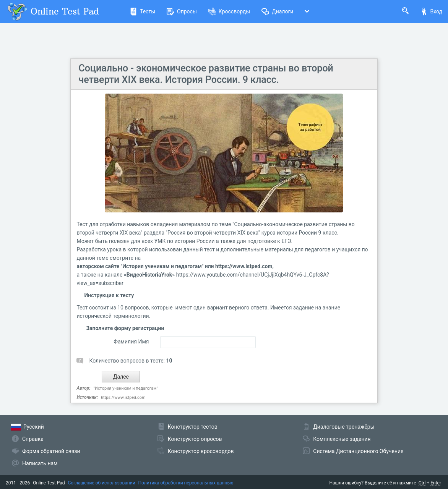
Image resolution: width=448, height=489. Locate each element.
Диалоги (277, 11)
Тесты (142, 11)
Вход (431, 11)
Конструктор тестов (193, 427)
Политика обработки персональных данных (186, 483)
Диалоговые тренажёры (344, 427)
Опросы (182, 11)
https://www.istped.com (123, 398)
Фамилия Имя (131, 342)
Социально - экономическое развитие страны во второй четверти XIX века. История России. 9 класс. (206, 74)
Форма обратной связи (51, 451)
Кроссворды (229, 11)
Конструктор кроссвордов (201, 451)
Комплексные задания (342, 439)
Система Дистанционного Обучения (358, 451)
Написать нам (40, 463)
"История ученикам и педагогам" (126, 388)
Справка (33, 439)
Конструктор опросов (195, 439)
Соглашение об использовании (102, 483)
